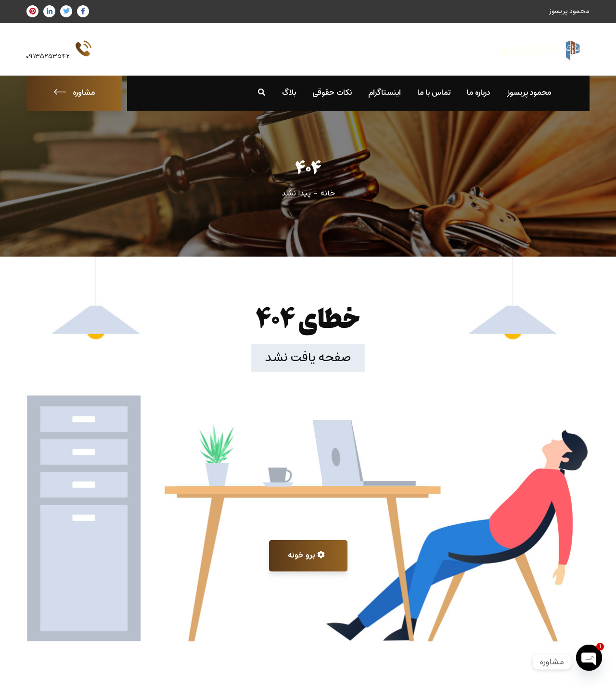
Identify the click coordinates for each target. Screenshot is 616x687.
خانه (328, 194)
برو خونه (306, 556)
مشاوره (74, 93)
